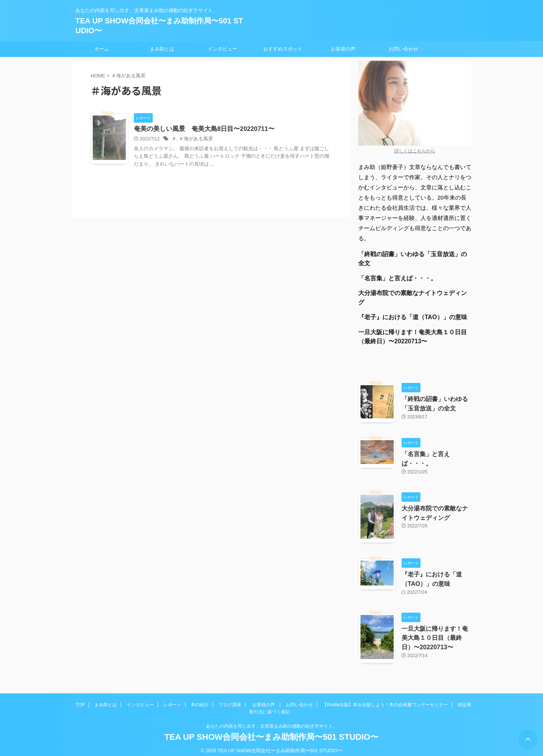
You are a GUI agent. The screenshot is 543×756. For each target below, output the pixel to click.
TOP (80, 699)
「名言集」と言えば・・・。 (397, 280)
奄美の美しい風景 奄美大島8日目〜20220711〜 (200, 129)
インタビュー (222, 49)
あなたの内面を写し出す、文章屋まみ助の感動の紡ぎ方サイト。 (271, 721)
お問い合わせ (403, 49)
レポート (172, 699)
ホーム (102, 49)
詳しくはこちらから (415, 151)
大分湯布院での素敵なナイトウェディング (413, 300)
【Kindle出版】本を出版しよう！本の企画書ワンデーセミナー (385, 699)
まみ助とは (162, 49)
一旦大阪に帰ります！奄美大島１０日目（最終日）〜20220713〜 (413, 341)
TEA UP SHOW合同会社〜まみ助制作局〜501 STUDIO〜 (271, 731)
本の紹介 (200, 699)
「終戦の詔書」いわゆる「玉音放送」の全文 (413, 259)
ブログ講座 (230, 699)
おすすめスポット (283, 49)
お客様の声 (343, 49)
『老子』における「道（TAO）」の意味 (413, 320)
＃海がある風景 (194, 139)
